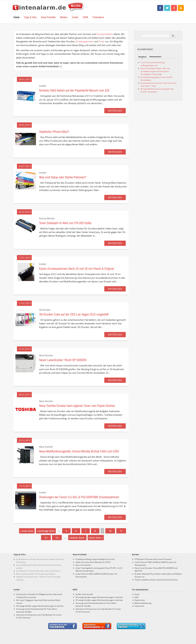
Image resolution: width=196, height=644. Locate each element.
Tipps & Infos (30, 17)
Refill (85, 17)
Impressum (139, 606)
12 (46, 538)
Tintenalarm (98, 17)
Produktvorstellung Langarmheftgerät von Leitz (95, 559)
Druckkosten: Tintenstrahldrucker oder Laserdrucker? (38, 571)
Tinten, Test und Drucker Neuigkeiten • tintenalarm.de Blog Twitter (167, 8)
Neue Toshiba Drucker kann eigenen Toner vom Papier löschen (77, 406)
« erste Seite (27, 531)
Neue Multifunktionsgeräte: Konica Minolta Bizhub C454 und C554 (79, 451)
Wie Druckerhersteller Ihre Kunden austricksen (36, 574)
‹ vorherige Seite (46, 531)
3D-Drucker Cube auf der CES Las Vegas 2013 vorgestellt (74, 314)
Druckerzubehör (105, 34)
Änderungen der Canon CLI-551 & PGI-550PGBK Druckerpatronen (79, 497)
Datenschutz (140, 600)
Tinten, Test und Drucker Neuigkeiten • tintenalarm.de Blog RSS (181, 8)
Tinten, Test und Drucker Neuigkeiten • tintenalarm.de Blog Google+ (174, 8)
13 (57, 538)
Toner (102, 41)
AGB (136, 597)
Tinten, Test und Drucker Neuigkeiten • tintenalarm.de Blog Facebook (160, 8)
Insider (75, 17)
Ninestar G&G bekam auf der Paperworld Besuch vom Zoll (74, 90)
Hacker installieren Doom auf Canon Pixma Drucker (156, 580)
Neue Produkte (48, 17)
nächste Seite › (77, 538)
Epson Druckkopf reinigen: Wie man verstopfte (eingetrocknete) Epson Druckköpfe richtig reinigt (155, 71)
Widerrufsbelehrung (143, 603)
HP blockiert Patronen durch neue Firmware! (153, 559)
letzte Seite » (96, 538)
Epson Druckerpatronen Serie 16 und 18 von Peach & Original (76, 269)
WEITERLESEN (115, 111)
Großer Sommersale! (84, 594)
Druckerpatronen (85, 41)
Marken (64, 17)
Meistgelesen (142, 57)
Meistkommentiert (155, 57)
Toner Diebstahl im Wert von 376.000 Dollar (65, 223)
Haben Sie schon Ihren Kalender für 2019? (93, 562)
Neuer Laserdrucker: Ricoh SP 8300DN (63, 360)
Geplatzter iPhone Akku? (54, 132)
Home (16, 17)
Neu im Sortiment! (83, 565)
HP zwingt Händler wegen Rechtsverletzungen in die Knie (40, 606)
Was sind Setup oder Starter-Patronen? (63, 177)
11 (121, 531)
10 (110, 531)
